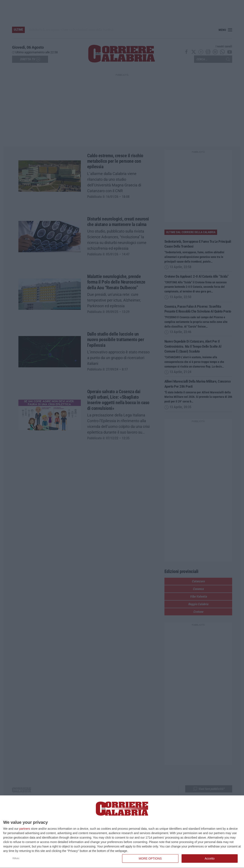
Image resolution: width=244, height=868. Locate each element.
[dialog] (122, 832)
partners (25, 829)
